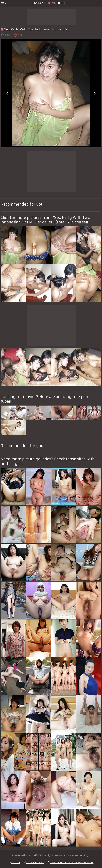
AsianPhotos (51, 3)
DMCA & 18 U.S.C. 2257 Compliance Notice (71, 862)
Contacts (15, 862)
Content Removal (34, 862)
